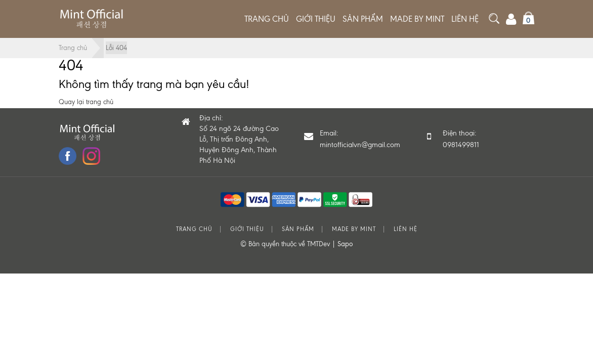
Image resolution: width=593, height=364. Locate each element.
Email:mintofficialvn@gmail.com (360, 139)
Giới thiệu (316, 19)
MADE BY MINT (417, 19)
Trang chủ (267, 19)
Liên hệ (465, 19)
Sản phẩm (363, 19)
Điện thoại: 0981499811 (461, 139)
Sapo (345, 244)
